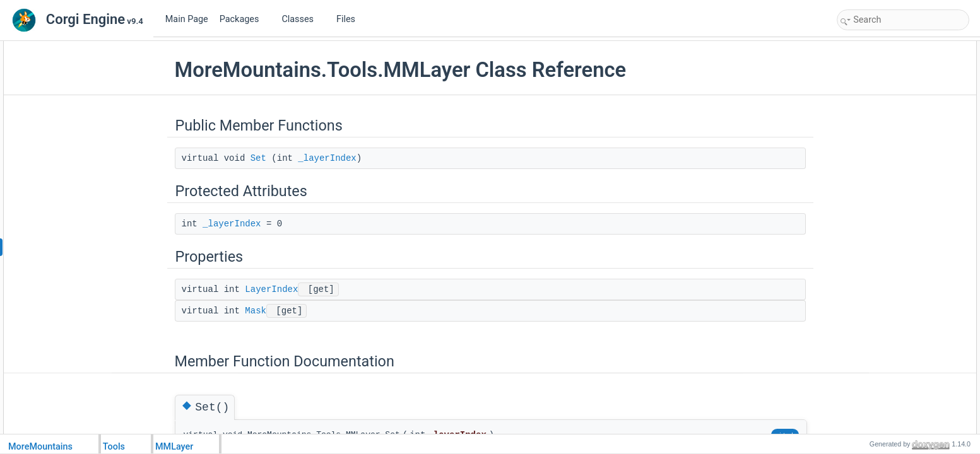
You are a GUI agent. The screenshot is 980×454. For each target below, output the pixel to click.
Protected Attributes (874, 76)
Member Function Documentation (896, 145)
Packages (244, 19)
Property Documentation (881, 201)
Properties (858, 103)
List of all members (872, 242)
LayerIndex (271, 289)
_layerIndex (327, 158)
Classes (302, 19)
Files (351, 19)
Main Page (187, 19)
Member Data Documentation (890, 173)
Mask (256, 311)
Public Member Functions (883, 48)
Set (258, 158)
